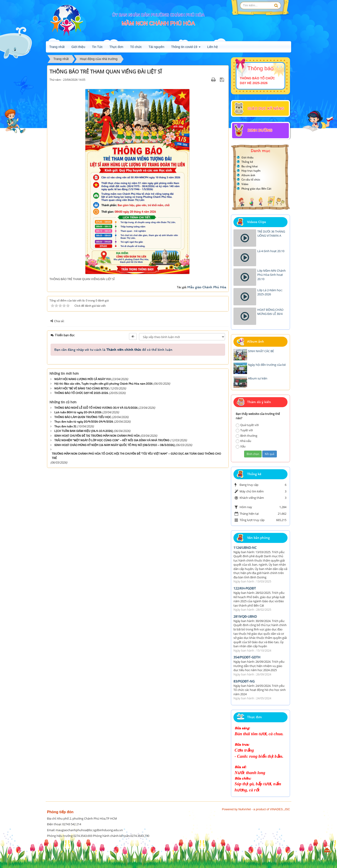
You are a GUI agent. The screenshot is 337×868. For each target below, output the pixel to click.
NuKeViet (245, 809)
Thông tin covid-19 (186, 48)
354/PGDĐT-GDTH (247, 657)
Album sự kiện (258, 378)
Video (245, 184)
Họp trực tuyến (251, 171)
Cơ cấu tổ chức (251, 179)
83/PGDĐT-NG (244, 681)
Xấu (241, 446)
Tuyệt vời (244, 430)
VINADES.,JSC (280, 809)
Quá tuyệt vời (247, 425)
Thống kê (247, 162)
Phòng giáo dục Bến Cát (256, 189)
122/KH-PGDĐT (245, 588)
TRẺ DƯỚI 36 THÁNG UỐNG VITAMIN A (271, 234)
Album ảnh (248, 175)
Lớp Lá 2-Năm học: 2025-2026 (270, 292)
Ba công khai (250, 166)
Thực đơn (116, 47)
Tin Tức (97, 47)
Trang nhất (57, 47)
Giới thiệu (78, 47)
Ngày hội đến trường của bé (267, 365)
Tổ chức (136, 47)
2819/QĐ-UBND (245, 616)
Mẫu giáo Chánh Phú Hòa (207, 287)
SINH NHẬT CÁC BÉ (261, 351)
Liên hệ (213, 47)
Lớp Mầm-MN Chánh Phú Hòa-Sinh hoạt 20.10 (271, 275)
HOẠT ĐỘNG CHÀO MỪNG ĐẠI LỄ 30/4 (270, 312)
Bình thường (247, 436)
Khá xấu (243, 441)
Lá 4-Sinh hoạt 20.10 (271, 251)
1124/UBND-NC (245, 548)
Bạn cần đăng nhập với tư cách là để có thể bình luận (113, 350)
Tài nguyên (156, 47)
